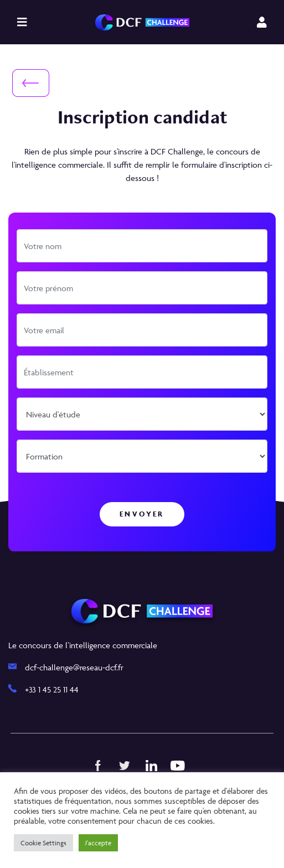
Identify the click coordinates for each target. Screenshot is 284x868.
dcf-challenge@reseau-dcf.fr (74, 667)
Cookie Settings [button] (43, 843)
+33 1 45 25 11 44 (52, 689)
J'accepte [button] (98, 843)
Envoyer (142, 514)
